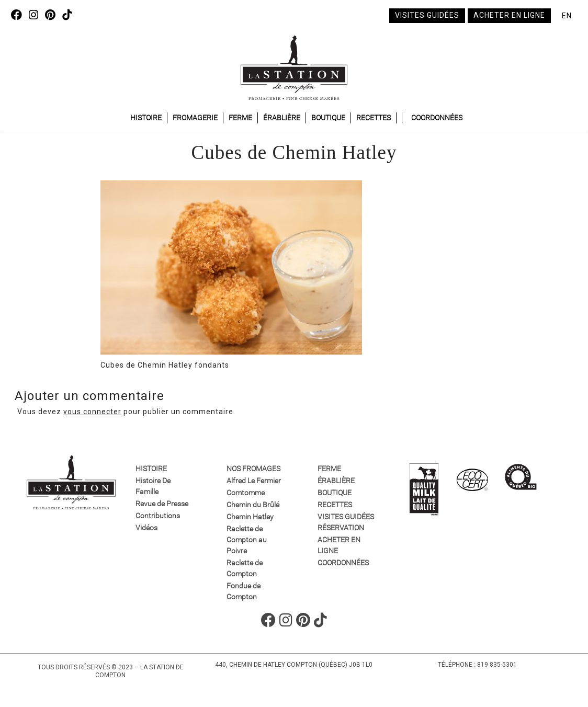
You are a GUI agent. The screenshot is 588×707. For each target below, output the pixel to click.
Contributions (158, 516)
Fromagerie (195, 118)
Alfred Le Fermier (254, 481)
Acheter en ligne (509, 15)
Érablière (282, 118)
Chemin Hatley (250, 517)
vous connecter (92, 412)
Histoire (146, 118)
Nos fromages (253, 469)
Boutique (328, 118)
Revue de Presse (162, 504)
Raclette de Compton (245, 568)
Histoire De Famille (153, 486)
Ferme (240, 118)
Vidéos (146, 528)
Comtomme (246, 493)
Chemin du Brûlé (253, 505)
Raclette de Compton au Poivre (247, 540)
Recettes (374, 118)
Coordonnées (437, 118)
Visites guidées (427, 15)
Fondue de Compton (244, 591)
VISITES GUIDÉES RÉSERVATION (346, 522)
